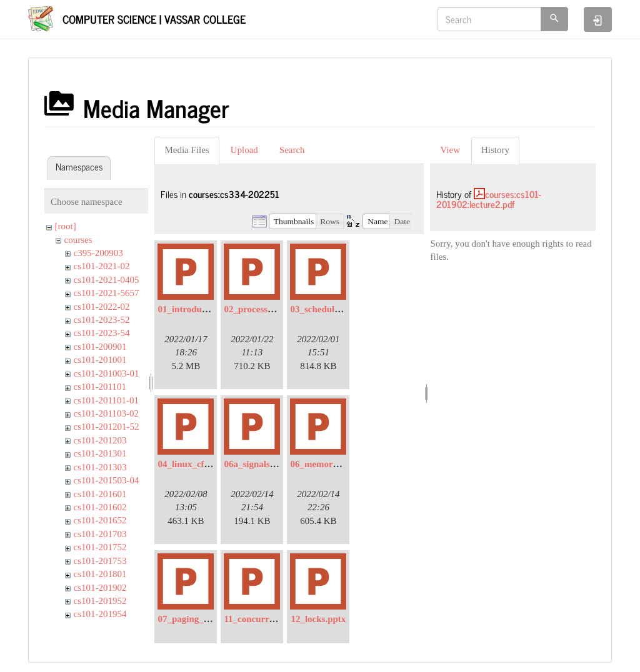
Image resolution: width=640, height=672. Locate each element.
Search (292, 150)
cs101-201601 (100, 494)
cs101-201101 (100, 387)
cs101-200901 (100, 347)
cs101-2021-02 (102, 266)
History (495, 150)
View (450, 150)
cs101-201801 (100, 574)
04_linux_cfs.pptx (193, 464)
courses (78, 240)
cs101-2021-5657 (107, 293)
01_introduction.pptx (200, 309)
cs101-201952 (100, 601)
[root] (66, 226)
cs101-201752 (100, 547)
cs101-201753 (100, 561)
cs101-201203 (100, 440)
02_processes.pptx (260, 309)
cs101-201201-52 (107, 427)
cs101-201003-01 (107, 373)
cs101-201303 (100, 467)
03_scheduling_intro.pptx (341, 309)
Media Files (187, 150)
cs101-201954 (100, 614)
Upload (244, 150)
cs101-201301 (100, 453)
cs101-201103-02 (106, 413)
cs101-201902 (100, 588)
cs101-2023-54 (102, 333)
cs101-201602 (100, 507)
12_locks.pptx (318, 619)
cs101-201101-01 (106, 400)
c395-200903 (98, 253)
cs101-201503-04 (107, 480)
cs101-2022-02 (102, 307)
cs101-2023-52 (102, 320)
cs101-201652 (100, 520)
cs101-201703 (100, 534)
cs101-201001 (100, 360)
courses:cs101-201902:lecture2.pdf (489, 199)
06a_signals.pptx (257, 464)
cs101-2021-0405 (107, 280)
